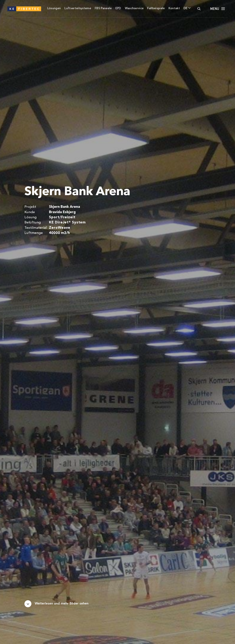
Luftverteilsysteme (78, 8)
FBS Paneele (103, 8)
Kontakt (174, 8)
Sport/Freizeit (62, 217)
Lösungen (54, 8)
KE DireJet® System (67, 223)
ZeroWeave (60, 228)
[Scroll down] (56, 604)
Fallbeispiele (156, 8)
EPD (118, 8)
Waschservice (134, 8)
